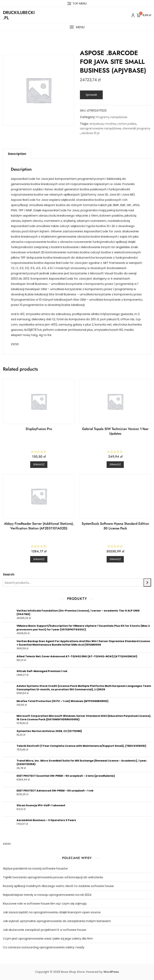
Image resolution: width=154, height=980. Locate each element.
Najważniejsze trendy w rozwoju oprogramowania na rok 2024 (47, 895)
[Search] (147, 583)
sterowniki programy (136, 128)
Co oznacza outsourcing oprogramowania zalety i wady (44, 947)
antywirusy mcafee (103, 124)
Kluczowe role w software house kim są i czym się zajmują (45, 903)
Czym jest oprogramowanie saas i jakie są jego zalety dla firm (48, 938)
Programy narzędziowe (112, 117)
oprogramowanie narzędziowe (100, 128)
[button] (77, 27)
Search (9, 574)
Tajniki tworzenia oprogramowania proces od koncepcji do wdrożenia (53, 877)
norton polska (127, 124)
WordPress (111, 972)
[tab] (17, 154)
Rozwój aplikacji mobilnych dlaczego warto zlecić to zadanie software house (58, 886)
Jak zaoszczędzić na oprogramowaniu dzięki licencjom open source (52, 912)
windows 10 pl (90, 133)
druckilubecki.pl (19, 15)
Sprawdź (91, 95)
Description (17, 154)
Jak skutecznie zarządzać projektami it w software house (45, 930)
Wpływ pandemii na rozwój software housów (35, 868)
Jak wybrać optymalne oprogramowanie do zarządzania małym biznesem (57, 921)
